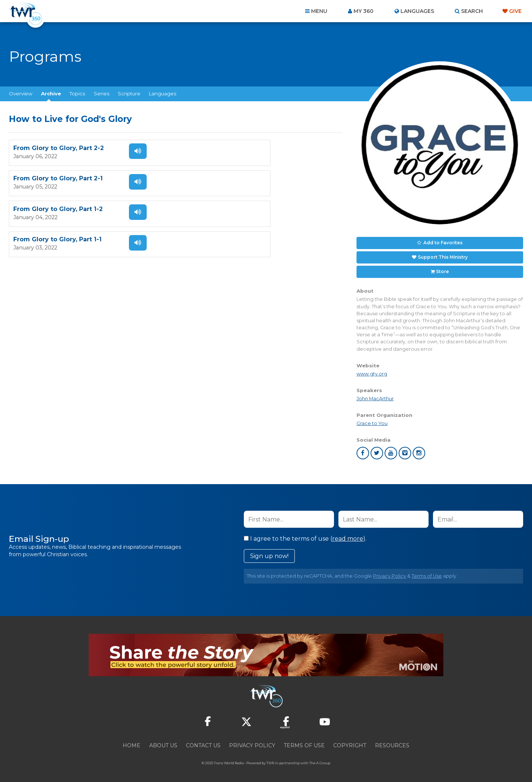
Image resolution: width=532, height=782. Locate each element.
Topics (77, 93)
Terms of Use (427, 573)
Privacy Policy (390, 573)
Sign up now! (269, 553)
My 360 (364, 11)
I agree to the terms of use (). (305, 535)
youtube (391, 450)
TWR (270, 760)
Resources (392, 742)
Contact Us (203, 742)
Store (442, 269)
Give (515, 11)
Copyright (350, 742)
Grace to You (372, 420)
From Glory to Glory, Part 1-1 (226, 179)
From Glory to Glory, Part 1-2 (58, 179)
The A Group (320, 760)
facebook (363, 450)
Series (102, 93)
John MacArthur (375, 395)
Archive (51, 93)
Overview (21, 93)
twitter (377, 450)
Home (132, 742)
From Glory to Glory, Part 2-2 (59, 148)
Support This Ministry (442, 255)
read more (348, 535)
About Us (163, 742)
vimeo (405, 450)
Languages (163, 93)
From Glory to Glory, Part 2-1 (227, 148)
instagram (419, 450)
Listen (130, 151)
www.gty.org (372, 370)
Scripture (129, 93)
